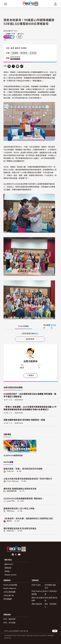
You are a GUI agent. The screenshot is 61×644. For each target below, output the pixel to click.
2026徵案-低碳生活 (50, 586)
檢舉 (19, 37)
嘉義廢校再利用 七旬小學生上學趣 (19, 508)
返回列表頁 (30, 339)
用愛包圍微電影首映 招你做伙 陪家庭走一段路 (24, 420)
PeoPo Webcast (13, 481)
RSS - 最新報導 (9, 619)
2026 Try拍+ (36, 585)
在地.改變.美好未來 (51, 599)
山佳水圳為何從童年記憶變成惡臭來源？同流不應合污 (28, 479)
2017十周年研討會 (51, 593)
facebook (13, 555)
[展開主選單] (6, 4)
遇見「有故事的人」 (51, 605)
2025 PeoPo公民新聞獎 (38, 593)
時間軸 (7, 571)
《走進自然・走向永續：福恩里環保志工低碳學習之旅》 (29, 518)
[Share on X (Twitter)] (13, 66)
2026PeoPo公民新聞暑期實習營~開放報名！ (24, 498)
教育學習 (24, 53)
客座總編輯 (8, 599)
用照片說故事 (37, 604)
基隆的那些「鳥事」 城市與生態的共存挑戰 (23, 469)
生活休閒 (33, 53)
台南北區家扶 (30, 361)
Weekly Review (10, 575)
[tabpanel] (30, 333)
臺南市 (18, 48)
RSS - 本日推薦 (9, 623)
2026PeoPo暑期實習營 (13, 455)
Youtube (19, 555)
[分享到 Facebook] (9, 66)
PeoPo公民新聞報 (10, 585)
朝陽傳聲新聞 (12, 491)
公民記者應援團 (9, 592)
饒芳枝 (9, 521)
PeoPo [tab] (23, 326)
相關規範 (8, 568)
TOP (55, 631)
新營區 (24, 48)
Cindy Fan (10, 471)
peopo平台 (11, 501)
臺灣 (12, 48)
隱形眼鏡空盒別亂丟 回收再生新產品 (20, 528)
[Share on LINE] (18, 66)
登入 (37, 333)
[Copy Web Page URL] (22, 66)
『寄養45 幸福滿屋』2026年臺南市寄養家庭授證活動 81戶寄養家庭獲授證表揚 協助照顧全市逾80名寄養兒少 (30, 408)
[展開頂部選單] (55, 4)
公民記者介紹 (9, 595)
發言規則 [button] (53, 327)
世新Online (11, 511)
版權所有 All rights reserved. (16, 58)
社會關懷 (15, 53)
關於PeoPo (9, 564)
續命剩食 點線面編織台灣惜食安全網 (20, 489)
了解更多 (30, 376)
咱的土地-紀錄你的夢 (38, 599)
